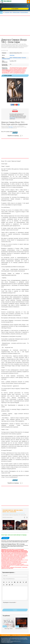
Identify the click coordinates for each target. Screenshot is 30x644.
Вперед (15, 133)
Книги (11, 58)
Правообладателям (6, 635)
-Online (7, 2)
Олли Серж (12, 55)
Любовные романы (17, 58)
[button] (4, 582)
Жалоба (15, 111)
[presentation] (13, 606)
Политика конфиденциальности (19, 635)
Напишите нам (12, 118)
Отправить (15, 610)
